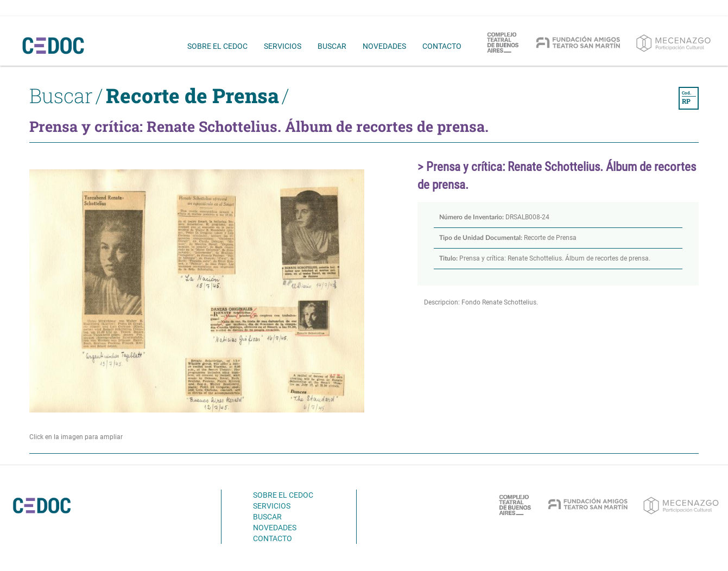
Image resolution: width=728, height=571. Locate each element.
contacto (442, 46)
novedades (384, 46)
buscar (332, 46)
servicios (283, 46)
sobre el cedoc (217, 46)
